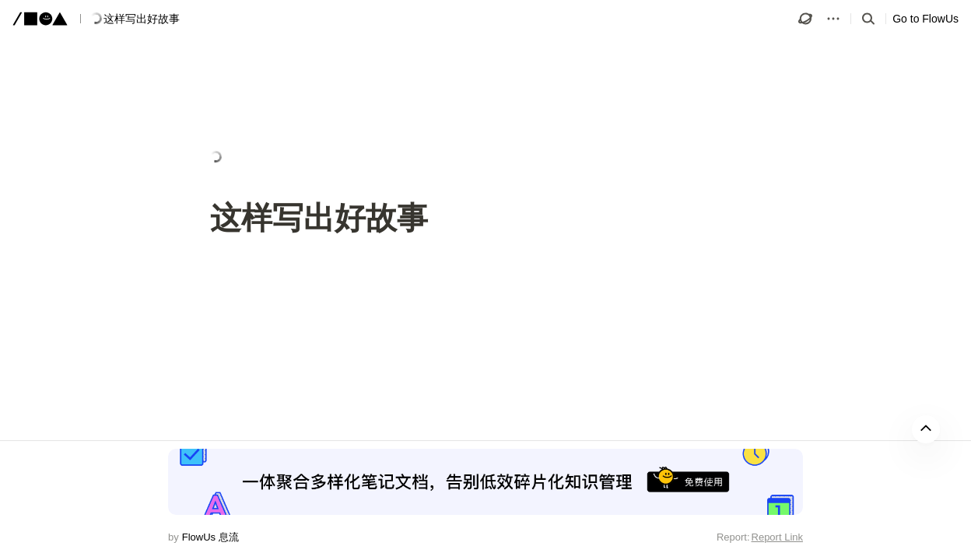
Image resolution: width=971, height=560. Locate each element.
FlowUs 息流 (210, 537)
